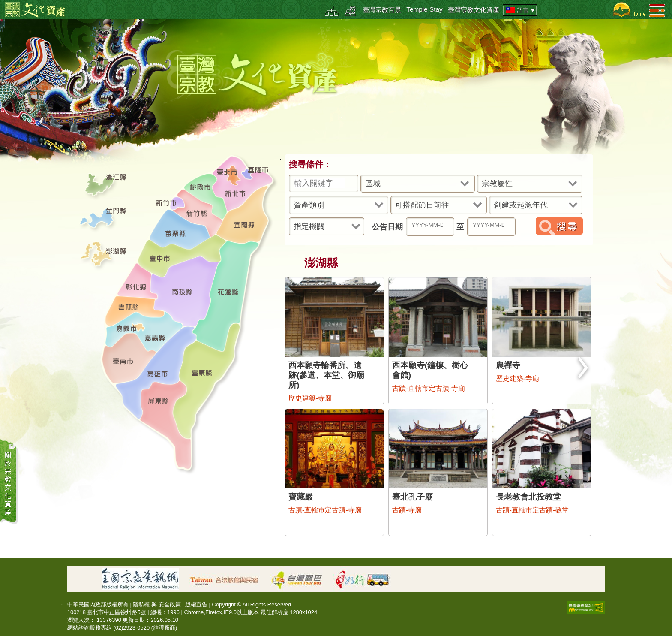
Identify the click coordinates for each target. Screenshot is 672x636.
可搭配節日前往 (422, 205)
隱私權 (141, 604)
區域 (373, 184)
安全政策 (170, 604)
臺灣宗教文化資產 (474, 10)
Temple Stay (424, 9)
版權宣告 (196, 604)
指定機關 (309, 226)
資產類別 (309, 205)
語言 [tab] (521, 10)
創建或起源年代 (521, 205)
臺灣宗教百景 (382, 10)
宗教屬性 (497, 184)
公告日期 (387, 227)
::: (280, 158)
